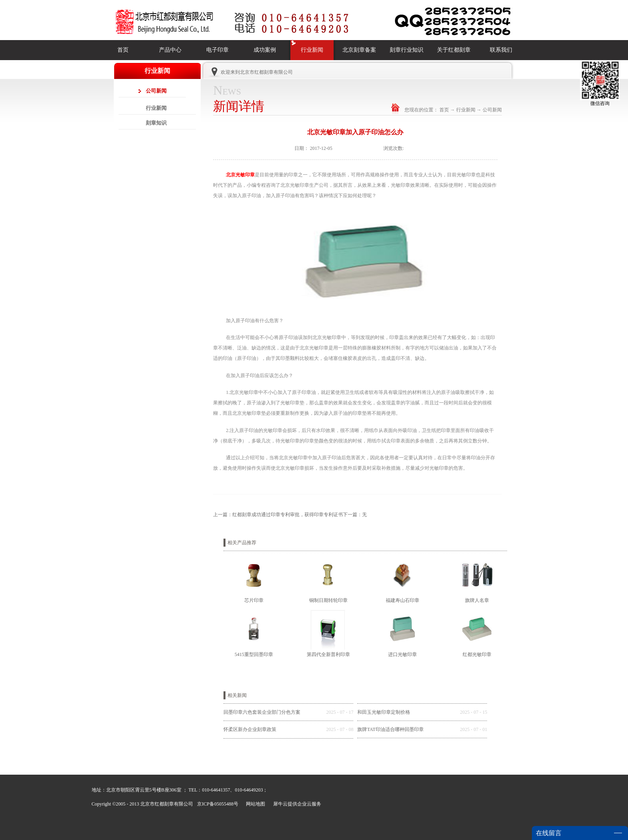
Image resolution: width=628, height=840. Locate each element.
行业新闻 (466, 110)
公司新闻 (492, 110)
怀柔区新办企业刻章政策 (250, 729)
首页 (123, 50)
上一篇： (278, 515)
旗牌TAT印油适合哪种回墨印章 (390, 729)
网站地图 (254, 804)
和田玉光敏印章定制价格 (384, 712)
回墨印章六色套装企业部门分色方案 (262, 712)
